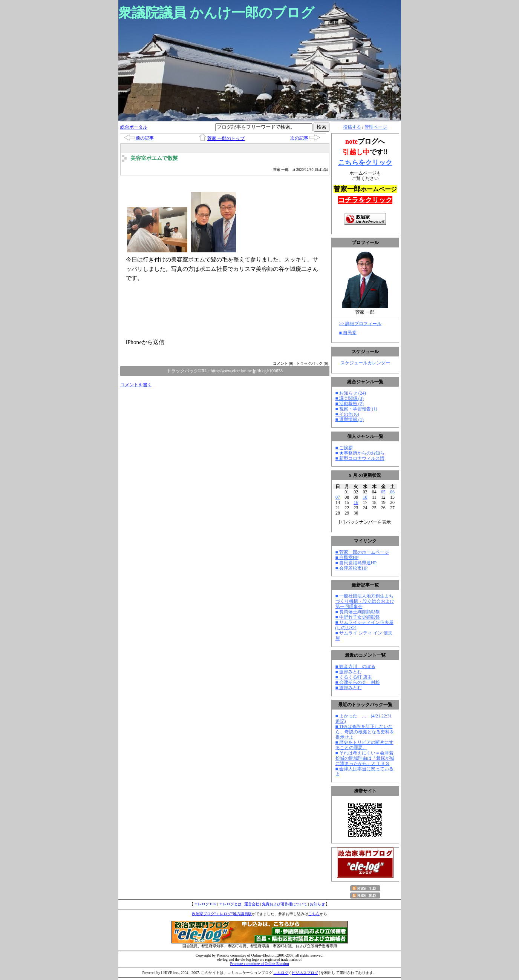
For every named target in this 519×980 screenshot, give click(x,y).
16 (356, 502)
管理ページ (376, 127)
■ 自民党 (348, 333)
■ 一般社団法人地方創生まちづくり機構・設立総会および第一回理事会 (365, 601)
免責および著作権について (285, 904)
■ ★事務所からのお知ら (360, 453)
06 (392, 492)
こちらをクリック (365, 163)
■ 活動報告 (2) (350, 404)
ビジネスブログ (305, 973)
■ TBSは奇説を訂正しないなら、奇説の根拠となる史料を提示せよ (365, 732)
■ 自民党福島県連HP (356, 563)
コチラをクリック (365, 200)
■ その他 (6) (347, 414)
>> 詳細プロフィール (361, 324)
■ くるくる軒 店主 (354, 677)
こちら (314, 914)
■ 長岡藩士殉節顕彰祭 (358, 612)
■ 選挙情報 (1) (350, 419)
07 (338, 497)
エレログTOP (205, 904)
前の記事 (145, 138)
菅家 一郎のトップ (226, 138)
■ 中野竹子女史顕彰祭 (358, 617)
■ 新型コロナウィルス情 (360, 458)
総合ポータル (134, 127)
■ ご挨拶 (344, 448)
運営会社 (252, 904)
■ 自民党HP (347, 558)
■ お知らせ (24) (351, 393)
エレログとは (230, 904)
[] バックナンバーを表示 (365, 522)
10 (365, 497)
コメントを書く (136, 385)
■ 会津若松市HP (352, 568)
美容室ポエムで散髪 (154, 158)
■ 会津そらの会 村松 (358, 682)
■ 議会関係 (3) (350, 398)
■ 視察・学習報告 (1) (356, 409)
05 (383, 492)
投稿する (352, 127)
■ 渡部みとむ (349, 672)
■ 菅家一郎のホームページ (362, 552)
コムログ (281, 973)
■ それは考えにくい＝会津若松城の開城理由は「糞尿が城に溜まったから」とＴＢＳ (365, 758)
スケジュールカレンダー (365, 363)
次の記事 (299, 138)
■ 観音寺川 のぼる (355, 667)
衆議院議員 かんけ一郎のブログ (216, 13)
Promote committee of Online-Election (260, 964)
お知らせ (317, 904)
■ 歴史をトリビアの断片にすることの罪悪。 (364, 745)
